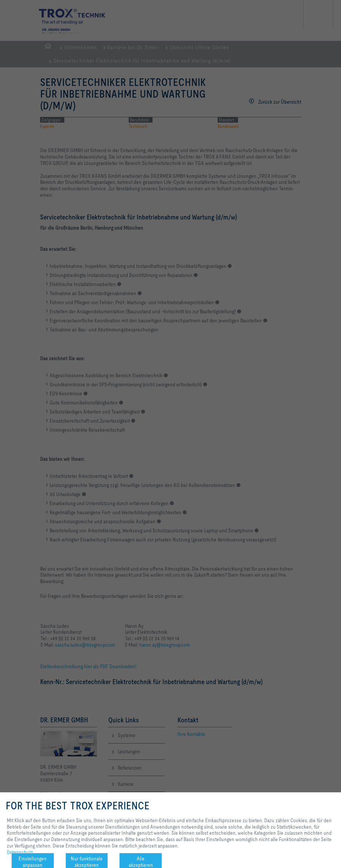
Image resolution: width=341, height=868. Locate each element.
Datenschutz (20, 852)
